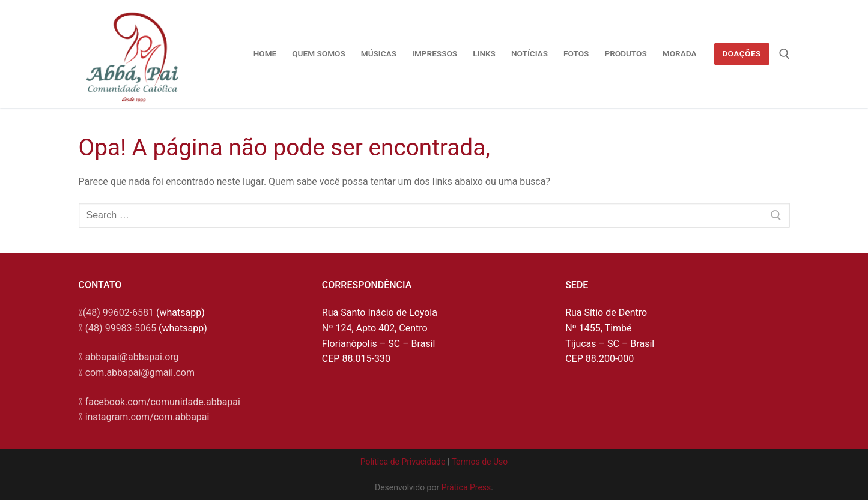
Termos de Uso (479, 462)
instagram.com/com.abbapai (147, 417)
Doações (742, 53)
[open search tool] (785, 54)
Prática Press (466, 487)
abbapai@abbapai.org (132, 357)
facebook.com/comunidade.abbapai (163, 402)
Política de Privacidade (403, 462)
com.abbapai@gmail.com (140, 372)
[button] (842, 17)
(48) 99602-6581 (118, 312)
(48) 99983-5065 (121, 328)
